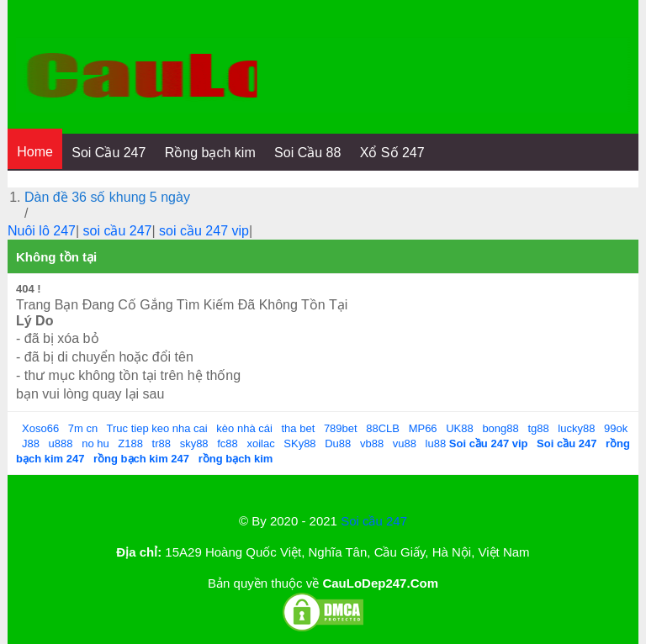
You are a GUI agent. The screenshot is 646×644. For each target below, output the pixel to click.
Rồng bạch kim (210, 153)
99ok (616, 428)
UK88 (460, 428)
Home (35, 152)
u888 (61, 443)
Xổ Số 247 (392, 153)
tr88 (161, 443)
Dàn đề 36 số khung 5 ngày (107, 197)
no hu (95, 443)
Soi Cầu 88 (307, 153)
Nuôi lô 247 (42, 231)
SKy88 (299, 443)
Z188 (130, 443)
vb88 (372, 443)
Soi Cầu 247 (109, 153)
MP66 (423, 428)
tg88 (538, 428)
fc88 (228, 443)
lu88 (436, 443)
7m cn (83, 428)
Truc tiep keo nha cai (157, 428)
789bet (341, 428)
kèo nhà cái (244, 428)
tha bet (298, 428)
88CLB (383, 428)
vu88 (405, 443)
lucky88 (576, 428)
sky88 (194, 443)
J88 (31, 443)
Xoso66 (40, 428)
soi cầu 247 (118, 231)
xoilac (260, 443)
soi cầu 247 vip (204, 231)
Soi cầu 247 (374, 521)
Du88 (338, 443)
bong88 (500, 428)
